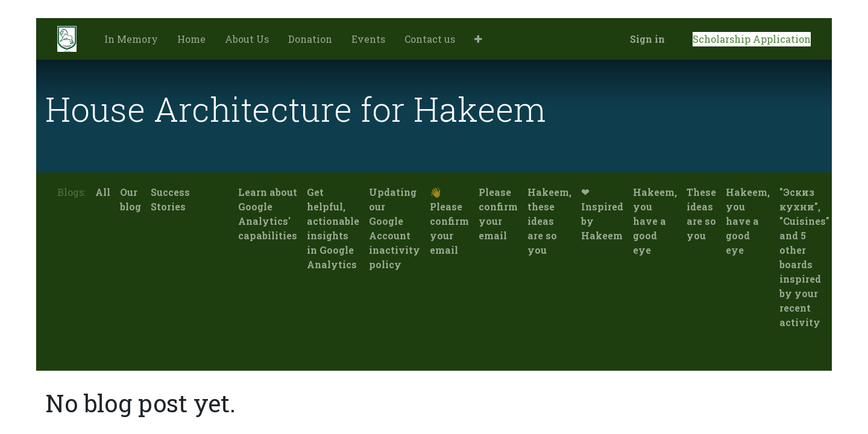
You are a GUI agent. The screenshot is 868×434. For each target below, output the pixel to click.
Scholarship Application (752, 39)
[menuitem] (131, 39)
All (103, 192)
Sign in (647, 39)
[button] (478, 39)
